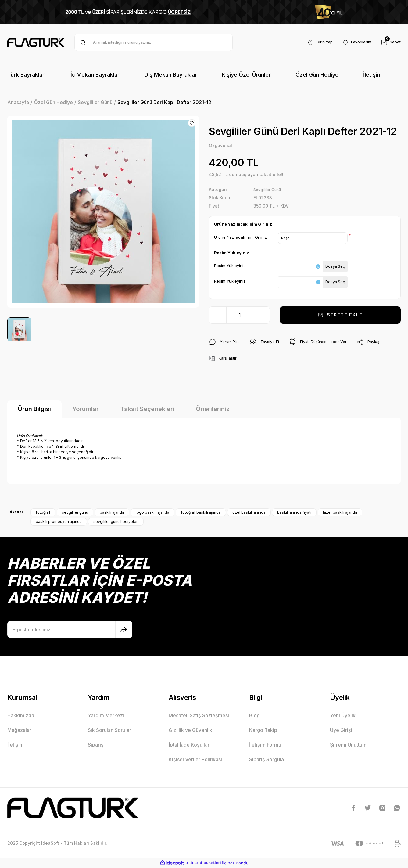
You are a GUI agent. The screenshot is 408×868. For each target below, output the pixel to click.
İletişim (16, 746)
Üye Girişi (341, 731)
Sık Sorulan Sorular (109, 731)
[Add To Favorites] (192, 123)
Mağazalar (19, 731)
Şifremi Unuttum (348, 746)
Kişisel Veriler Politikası (195, 760)
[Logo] (36, 42)
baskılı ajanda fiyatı (294, 513)
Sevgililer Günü (270, 190)
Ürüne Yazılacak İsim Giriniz (240, 237)
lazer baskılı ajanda (340, 513)
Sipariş (96, 746)
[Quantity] (239, 316)
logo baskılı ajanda (152, 513)
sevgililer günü (75, 513)
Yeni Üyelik (343, 716)
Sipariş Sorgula (267, 760)
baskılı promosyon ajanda (59, 522)
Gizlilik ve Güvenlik (190, 731)
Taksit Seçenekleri (147, 410)
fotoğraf (43, 513)
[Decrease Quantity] (218, 316)
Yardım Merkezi (106, 716)
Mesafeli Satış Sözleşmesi (199, 716)
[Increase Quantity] (261, 316)
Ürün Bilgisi (34, 410)
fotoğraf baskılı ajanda (201, 513)
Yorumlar (86, 410)
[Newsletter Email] (70, 630)
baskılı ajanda (112, 513)
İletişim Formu (265, 746)
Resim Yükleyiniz (230, 266)
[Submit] (124, 630)
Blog (254, 716)
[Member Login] (314, 42)
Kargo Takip (263, 731)
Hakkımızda (21, 716)
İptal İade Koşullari (190, 746)
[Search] (154, 42)
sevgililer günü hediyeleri (116, 522)
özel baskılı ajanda (249, 513)
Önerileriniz (213, 410)
